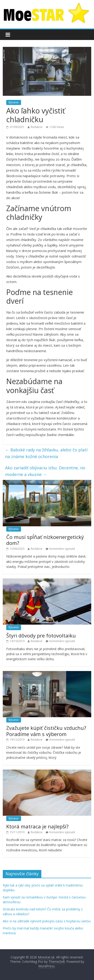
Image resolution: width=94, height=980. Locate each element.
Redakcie (37, 127)
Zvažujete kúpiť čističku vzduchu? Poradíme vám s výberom (46, 731)
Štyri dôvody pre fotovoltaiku (41, 635)
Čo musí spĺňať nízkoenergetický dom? (45, 540)
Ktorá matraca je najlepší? (37, 826)
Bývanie (14, 102)
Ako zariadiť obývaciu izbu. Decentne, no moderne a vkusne (45, 471)
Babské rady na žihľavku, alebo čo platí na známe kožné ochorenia (46, 453)
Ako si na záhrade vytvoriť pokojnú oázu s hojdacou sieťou (47, 921)
